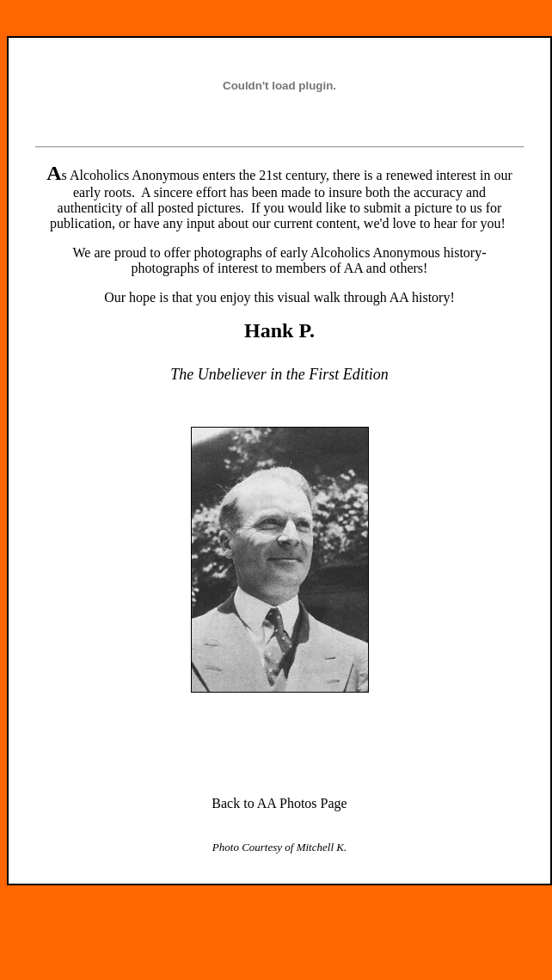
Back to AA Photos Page (279, 803)
